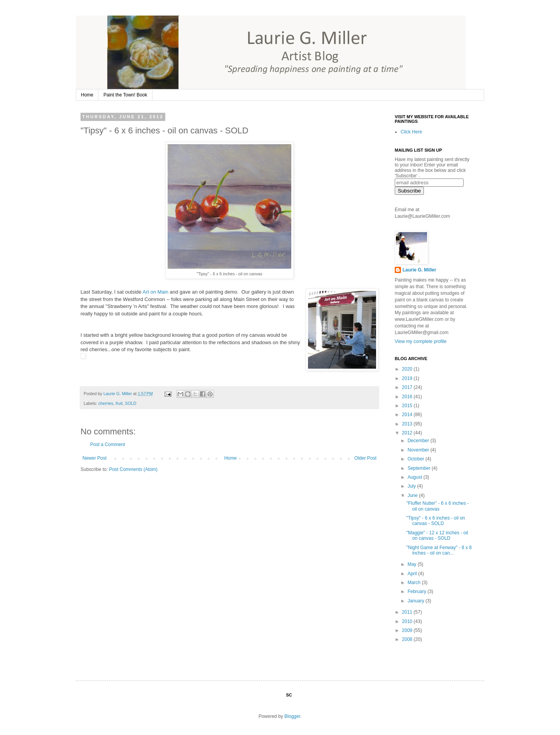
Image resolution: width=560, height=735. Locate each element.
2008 (408, 639)
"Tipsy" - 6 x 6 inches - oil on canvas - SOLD (436, 521)
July (412, 486)
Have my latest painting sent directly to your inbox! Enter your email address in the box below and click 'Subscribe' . (432, 168)
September (420, 468)
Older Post (365, 458)
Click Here (411, 132)
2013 (408, 424)
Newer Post (94, 458)
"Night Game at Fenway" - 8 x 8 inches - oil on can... (439, 550)
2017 (408, 387)
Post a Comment (108, 444)
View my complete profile (421, 341)
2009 (408, 630)
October (416, 459)
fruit (119, 403)
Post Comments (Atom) (133, 469)
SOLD (130, 403)
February (417, 591)
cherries (106, 403)
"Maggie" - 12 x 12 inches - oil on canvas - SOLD (437, 535)
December (419, 441)
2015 (408, 406)
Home (87, 95)
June (413, 495)
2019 (408, 378)
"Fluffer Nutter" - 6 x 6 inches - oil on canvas (437, 506)
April (413, 574)
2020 (408, 369)
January (416, 601)
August (416, 477)
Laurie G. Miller (419, 270)
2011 (408, 612)
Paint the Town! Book (125, 95)
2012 (408, 433)
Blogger (292, 716)
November (419, 450)
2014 (408, 415)
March (415, 583)
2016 (408, 397)
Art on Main (155, 292)
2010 (408, 621)
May (413, 564)
